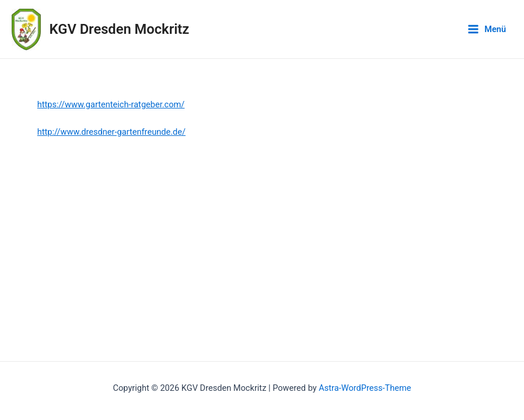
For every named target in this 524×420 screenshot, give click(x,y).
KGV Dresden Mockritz (120, 29)
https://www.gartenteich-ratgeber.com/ (111, 104)
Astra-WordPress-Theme (365, 388)
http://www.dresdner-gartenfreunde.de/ (111, 132)
